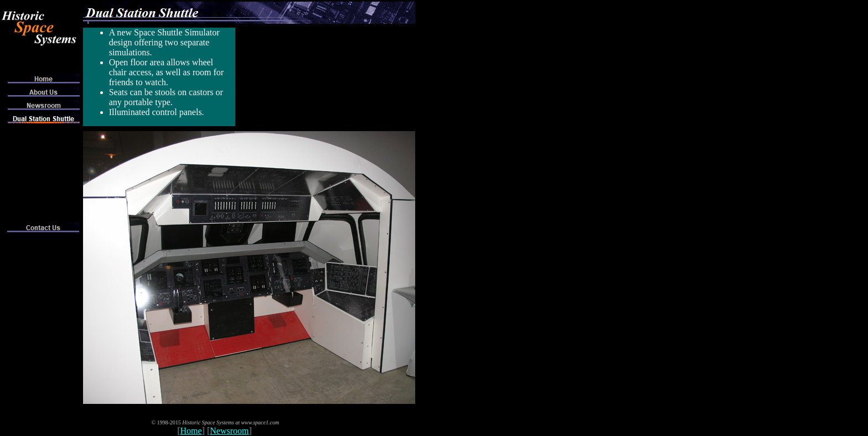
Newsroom (229, 431)
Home (191, 431)
